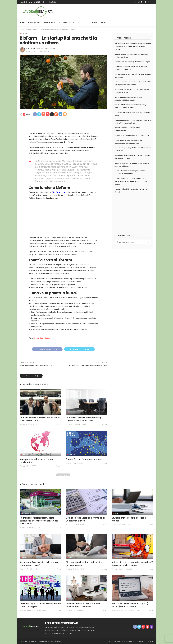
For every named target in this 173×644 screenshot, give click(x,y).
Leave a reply (30, 376)
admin (70, 425)
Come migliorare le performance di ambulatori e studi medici (83, 605)
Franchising (34, 23)
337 (105, 524)
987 (151, 569)
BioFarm (36, 338)
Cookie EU (140, 641)
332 (151, 610)
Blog (45, 2)
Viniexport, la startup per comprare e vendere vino (38, 460)
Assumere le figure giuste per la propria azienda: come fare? (39, 563)
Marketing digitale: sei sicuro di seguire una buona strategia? (39, 605)
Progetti (82, 23)
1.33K (58, 466)
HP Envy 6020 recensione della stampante (132, 138)
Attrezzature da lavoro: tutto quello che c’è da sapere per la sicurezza (132, 563)
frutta (42, 338)
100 (59, 527)
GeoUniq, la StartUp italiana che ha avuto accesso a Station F (40, 419)
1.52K (105, 425)
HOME (22, 23)
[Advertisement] (109, 11)
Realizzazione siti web (53, 641)
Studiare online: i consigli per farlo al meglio (132, 62)
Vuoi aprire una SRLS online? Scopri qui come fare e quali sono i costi (85, 419)
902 (59, 569)
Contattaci (53, 2)
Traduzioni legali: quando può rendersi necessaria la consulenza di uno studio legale (131, 186)
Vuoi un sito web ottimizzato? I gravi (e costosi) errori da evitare (131, 605)
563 (59, 425)
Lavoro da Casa (66, 23)
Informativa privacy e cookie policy (121, 641)
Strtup (48, 338)
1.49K (58, 610)
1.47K (105, 463)
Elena (28, 48)
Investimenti (49, 23)
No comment (51, 48)
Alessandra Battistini (28, 610)
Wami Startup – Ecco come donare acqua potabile (87, 365)
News (103, 23)
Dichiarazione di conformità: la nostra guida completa (85, 563)
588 (151, 524)
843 (105, 610)
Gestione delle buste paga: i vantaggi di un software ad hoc (86, 519)
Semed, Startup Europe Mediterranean (85, 459)
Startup (93, 23)
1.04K (105, 569)
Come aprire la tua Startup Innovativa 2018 (37, 365)
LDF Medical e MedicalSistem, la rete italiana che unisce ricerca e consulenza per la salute (133, 46)
